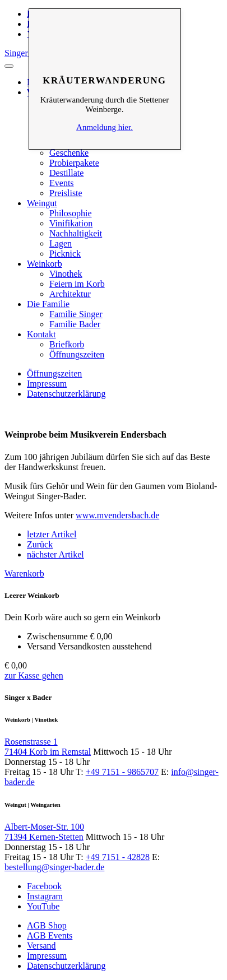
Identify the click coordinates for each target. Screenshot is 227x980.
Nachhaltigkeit (76, 233)
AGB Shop (47, 925)
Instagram (45, 896)
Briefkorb (67, 344)
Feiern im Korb (77, 284)
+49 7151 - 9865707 (122, 772)
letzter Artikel (52, 534)
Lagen (61, 243)
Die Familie (48, 304)
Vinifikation (71, 223)
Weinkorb (45, 264)
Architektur (70, 294)
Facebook (44, 886)
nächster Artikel (55, 554)
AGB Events (50, 935)
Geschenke (69, 153)
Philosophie (71, 213)
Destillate (66, 173)
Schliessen (105, 26)
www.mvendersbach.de (117, 515)
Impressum (47, 384)
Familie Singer (76, 314)
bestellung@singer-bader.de (54, 867)
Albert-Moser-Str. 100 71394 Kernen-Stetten (44, 832)
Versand (41, 946)
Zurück (40, 544)
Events (62, 183)
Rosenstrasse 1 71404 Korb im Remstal (48, 747)
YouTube (43, 906)
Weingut (42, 203)
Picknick (65, 254)
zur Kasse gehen (34, 675)
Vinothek (66, 274)
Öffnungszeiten (77, 354)
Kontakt (41, 334)
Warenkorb (24, 573)
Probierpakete (74, 163)
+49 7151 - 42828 (118, 857)
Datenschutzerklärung (66, 394)
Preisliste (66, 193)
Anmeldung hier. (105, 127)
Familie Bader (75, 324)
